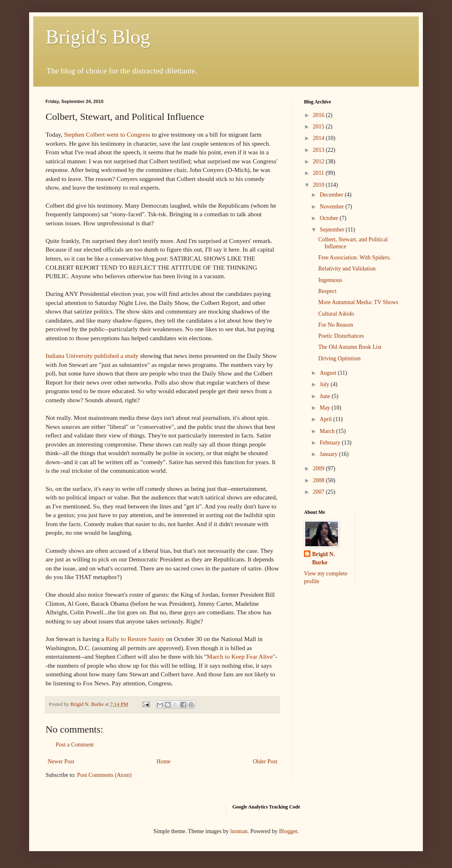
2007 (320, 492)
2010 (320, 185)
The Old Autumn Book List (350, 347)
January (329, 454)
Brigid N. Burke (323, 558)
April (326, 419)
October (330, 218)
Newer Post (61, 762)
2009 (320, 468)
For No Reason (336, 325)
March (328, 431)
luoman (239, 831)
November (332, 207)
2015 (320, 127)
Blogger (288, 831)
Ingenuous (330, 280)
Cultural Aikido (336, 314)
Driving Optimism (339, 358)
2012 (320, 161)
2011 (319, 173)
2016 (320, 115)
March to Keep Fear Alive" (241, 656)
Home (164, 762)
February (331, 443)
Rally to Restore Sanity (135, 639)
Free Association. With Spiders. (355, 258)
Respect (327, 291)
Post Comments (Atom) (104, 775)
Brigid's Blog (98, 37)
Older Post (265, 762)
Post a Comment (75, 745)
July (325, 384)
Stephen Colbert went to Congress (108, 134)
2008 (320, 480)
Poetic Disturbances (341, 336)
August (329, 373)
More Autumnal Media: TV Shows (358, 302)
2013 (320, 150)
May (325, 408)
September (332, 230)
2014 (320, 138)
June (325, 396)
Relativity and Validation (347, 269)
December (332, 195)
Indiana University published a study (92, 356)
